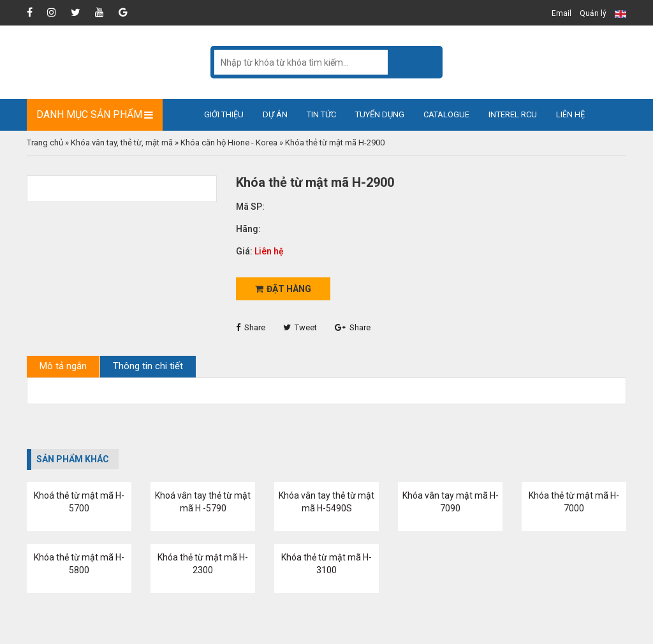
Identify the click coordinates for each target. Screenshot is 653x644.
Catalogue (446, 114)
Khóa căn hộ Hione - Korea (229, 143)
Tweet (300, 327)
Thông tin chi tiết (148, 366)
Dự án (275, 114)
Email (561, 13)
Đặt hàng (283, 289)
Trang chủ (45, 143)
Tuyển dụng (380, 114)
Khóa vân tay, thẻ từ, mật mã (122, 143)
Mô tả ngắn (63, 366)
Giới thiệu (224, 114)
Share (251, 327)
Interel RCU (513, 114)
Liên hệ (570, 114)
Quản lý (593, 13)
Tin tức (321, 114)
